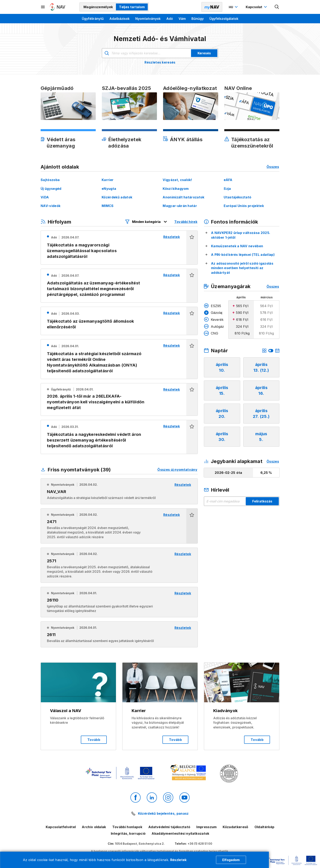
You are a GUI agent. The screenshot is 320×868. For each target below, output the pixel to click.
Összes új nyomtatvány (177, 470)
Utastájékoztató (237, 197)
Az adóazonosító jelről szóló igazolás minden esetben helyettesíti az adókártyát (242, 268)
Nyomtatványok (148, 19)
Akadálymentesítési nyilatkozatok (180, 833)
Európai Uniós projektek (244, 206)
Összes (273, 167)
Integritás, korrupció (128, 833)
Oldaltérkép (264, 827)
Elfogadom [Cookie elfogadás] (231, 860)
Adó (170, 19)
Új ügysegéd (51, 189)
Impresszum (206, 827)
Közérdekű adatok (117, 197)
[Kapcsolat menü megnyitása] (257, 7)
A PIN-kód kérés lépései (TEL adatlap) (243, 255)
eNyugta (109, 189)
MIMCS (108, 206)
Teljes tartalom (132, 7)
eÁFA (228, 180)
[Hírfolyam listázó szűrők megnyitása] (146, 222)
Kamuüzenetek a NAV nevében (237, 246)
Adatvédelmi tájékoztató (169, 827)
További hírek (186, 222)
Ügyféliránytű (93, 19)
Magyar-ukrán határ (180, 206)
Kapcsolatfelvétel (61, 827)
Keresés (204, 53)
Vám (182, 19)
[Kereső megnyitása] (277, 7)
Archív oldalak (94, 827)
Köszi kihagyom (176, 189)
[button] (192, 248)
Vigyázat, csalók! (177, 180)
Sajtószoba (50, 180)
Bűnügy (198, 19)
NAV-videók (51, 206)
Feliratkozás (262, 501)
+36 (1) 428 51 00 (200, 844)
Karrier (108, 180)
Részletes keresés (160, 62)
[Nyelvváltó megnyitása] (234, 7)
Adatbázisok (119, 19)
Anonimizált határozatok (183, 197)
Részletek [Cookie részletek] (178, 860)
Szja (227, 189)
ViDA (45, 197)
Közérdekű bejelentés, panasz (163, 813)
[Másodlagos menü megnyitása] (43, 7)
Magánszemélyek (98, 7)
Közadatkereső (235, 827)
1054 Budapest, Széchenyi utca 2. (140, 844)
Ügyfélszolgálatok (224, 19)
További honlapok (127, 827)
